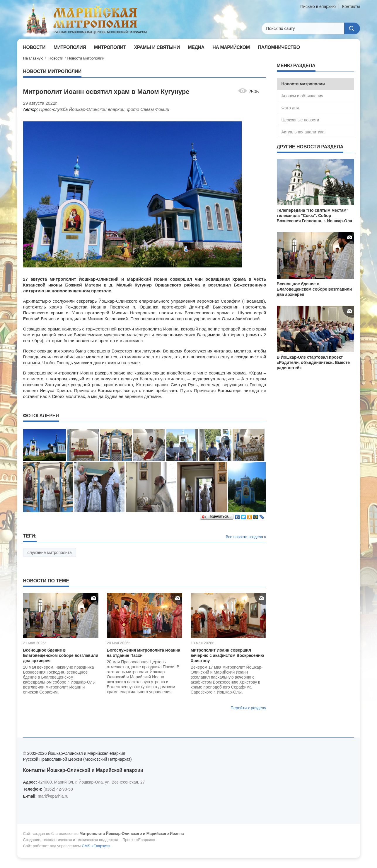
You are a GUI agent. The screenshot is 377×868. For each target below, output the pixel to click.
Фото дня (290, 108)
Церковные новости (300, 120)
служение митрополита (50, 552)
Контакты (351, 6)
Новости (56, 58)
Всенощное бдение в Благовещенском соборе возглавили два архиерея (61, 655)
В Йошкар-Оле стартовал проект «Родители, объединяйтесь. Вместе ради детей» (313, 362)
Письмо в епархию (318, 6)
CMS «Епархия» (96, 846)
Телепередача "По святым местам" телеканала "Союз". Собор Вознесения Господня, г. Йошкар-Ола (315, 216)
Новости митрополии (86, 58)
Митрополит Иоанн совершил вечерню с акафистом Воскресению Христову (227, 655)
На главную (33, 58)
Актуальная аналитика (303, 132)
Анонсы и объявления (302, 96)
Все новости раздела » (246, 537)
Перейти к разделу (248, 708)
